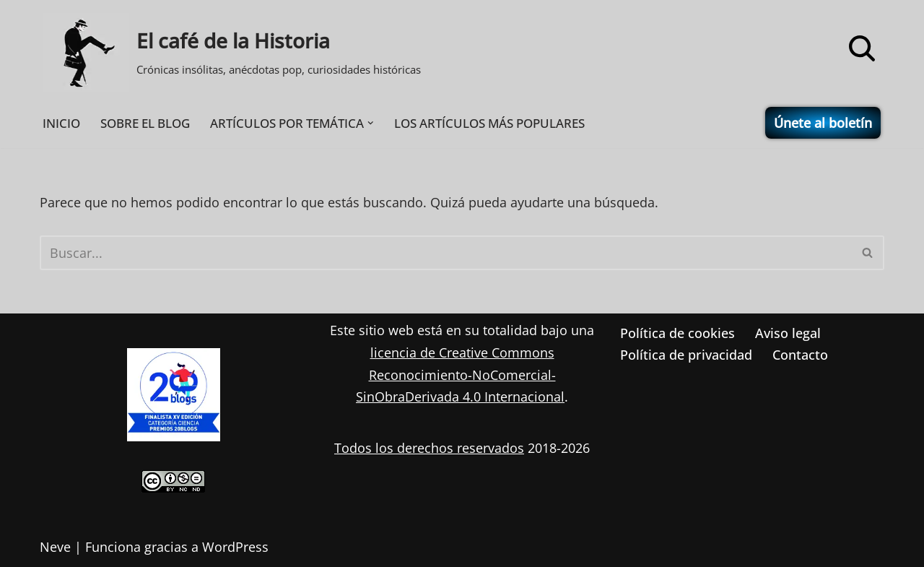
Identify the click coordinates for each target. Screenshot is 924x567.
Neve (55, 547)
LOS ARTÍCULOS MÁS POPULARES (489, 123)
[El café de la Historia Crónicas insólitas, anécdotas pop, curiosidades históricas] (232, 52)
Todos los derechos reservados (429, 448)
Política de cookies (677, 333)
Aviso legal (788, 333)
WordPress (235, 547)
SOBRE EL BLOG (145, 123)
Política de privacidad (686, 355)
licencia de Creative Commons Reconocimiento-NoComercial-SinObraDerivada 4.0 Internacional (460, 375)
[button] (371, 123)
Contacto (800, 355)
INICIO (61, 123)
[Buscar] (862, 48)
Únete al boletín (823, 123)
